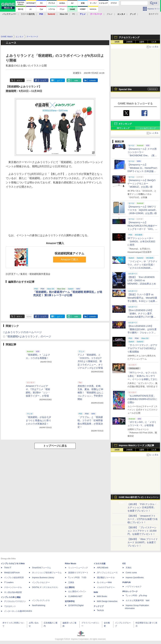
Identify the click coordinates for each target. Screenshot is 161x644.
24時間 (129, 42)
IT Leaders (9, 582)
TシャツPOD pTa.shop (136, 596)
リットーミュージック (78, 568)
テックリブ (99, 606)
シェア (43, 80)
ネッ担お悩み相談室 (13, 592)
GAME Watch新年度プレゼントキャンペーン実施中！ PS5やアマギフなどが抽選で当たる (139, 498)
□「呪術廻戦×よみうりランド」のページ (27, 336)
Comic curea (131, 573)
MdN (96, 592)
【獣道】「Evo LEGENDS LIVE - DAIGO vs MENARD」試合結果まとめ (142, 280)
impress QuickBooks (135, 578)
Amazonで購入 (70, 259)
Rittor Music (71, 564)
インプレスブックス (41, 600)
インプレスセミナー (41, 582)
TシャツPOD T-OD (77, 578)
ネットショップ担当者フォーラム (47, 573)
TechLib (100, 610)
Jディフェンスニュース (107, 573)
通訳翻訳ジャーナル (106, 578)
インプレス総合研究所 (14, 578)
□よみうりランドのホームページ (23, 332)
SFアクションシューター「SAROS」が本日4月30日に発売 (141, 241)
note (76, 80)
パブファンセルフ (134, 587)
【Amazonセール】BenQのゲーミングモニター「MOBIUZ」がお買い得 (142, 184)
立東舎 (71, 582)
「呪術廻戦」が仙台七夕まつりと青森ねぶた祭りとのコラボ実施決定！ (38, 420)
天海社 (129, 568)
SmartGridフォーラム (41, 568)
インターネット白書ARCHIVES (18, 611)
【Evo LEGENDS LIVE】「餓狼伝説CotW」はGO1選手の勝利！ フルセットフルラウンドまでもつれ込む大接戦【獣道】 (142, 333)
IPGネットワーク (130, 591)
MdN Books (102, 596)
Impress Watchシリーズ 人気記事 (136, 445)
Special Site (125, 89)
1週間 (142, 42)
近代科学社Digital (76, 605)
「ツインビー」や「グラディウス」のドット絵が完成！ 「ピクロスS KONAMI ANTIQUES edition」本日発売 (142, 268)
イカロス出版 (100, 564)
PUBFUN (126, 582)
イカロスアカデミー (106, 587)
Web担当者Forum (12, 573)
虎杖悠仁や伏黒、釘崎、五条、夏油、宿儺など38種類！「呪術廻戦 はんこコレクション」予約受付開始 (91, 393)
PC (74, 14)
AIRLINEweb (103, 568)
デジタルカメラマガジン (15, 601)
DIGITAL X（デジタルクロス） (46, 587)
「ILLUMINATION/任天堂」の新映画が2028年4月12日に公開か (142, 399)
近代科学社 (70, 601)
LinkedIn (93, 80)
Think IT (8, 568)
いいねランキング (148, 128)
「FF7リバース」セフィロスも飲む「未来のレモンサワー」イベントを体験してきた (142, 376)
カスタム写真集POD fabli (138, 600)
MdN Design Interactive (107, 601)
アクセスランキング (129, 37)
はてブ (60, 80)
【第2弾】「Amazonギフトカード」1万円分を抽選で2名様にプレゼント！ (143, 519)
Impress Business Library (43, 578)
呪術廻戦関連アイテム (69, 253)
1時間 (117, 42)
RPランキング (123, 128)
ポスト (19, 80)
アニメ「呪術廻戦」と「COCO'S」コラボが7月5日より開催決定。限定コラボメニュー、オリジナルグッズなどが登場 (90, 361)
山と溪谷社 (70, 587)
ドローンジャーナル (13, 587)
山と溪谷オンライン (77, 591)
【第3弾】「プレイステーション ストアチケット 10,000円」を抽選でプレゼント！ (142, 531)
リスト (29, 80)
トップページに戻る (55, 446)
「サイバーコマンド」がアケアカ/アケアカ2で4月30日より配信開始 (142, 348)
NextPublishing (39, 605)
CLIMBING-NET (75, 596)
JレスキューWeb (104, 582)
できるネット (10, 606)
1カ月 (154, 42)
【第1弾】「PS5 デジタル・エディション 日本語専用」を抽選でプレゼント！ (142, 507)
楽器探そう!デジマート (78, 573)
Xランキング (125, 124)
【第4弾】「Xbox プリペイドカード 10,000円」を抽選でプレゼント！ (143, 542)
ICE (124, 564)
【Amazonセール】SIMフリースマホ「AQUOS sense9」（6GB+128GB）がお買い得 (143, 210)
